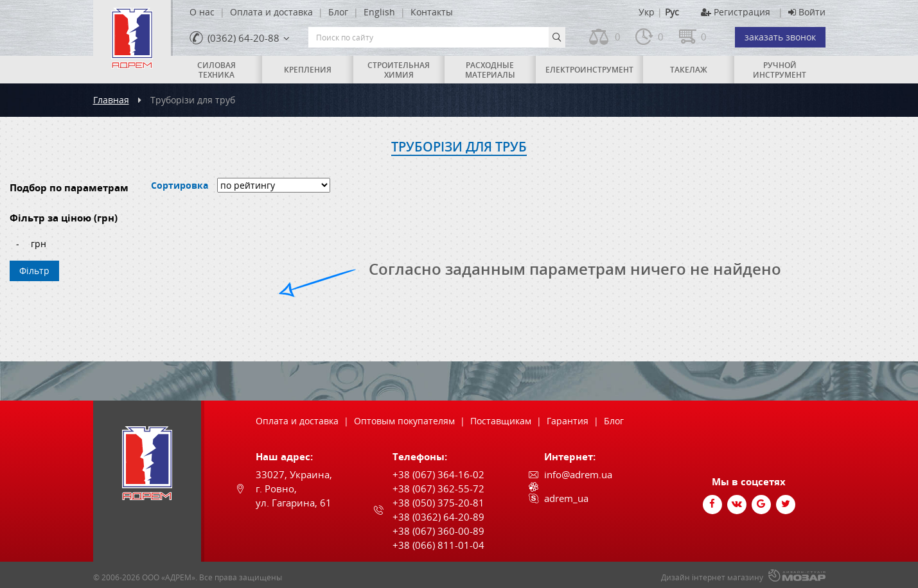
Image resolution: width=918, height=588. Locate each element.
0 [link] (618, 37)
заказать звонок (780, 37)
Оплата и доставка (271, 12)
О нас (202, 12)
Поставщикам (501, 421)
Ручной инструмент (780, 70)
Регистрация (736, 12)
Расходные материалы (490, 70)
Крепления (308, 70)
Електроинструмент (589, 70)
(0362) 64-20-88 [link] (243, 38)
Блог (338, 12)
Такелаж (689, 70)
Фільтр (34, 271)
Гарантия (568, 421)
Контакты (432, 12)
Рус (672, 12)
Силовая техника (216, 70)
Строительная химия (399, 70)
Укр (647, 12)
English (379, 12)
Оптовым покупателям (404, 421)
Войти (807, 12)
